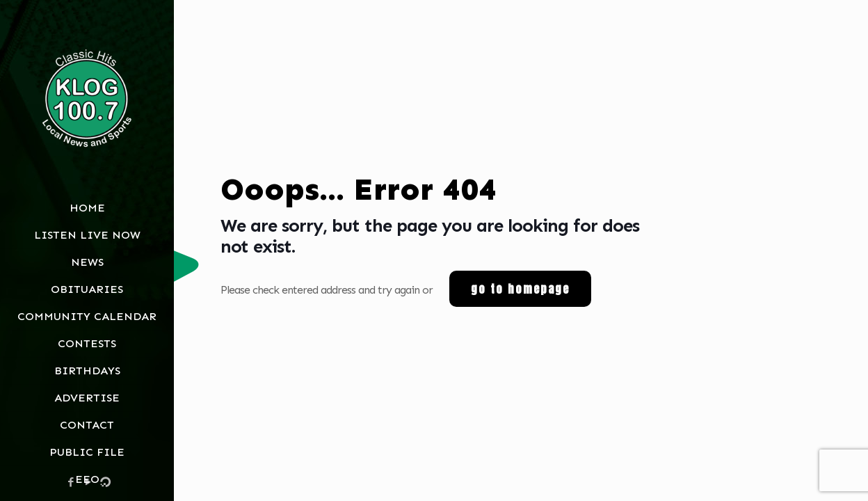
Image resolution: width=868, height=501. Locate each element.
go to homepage (520, 289)
